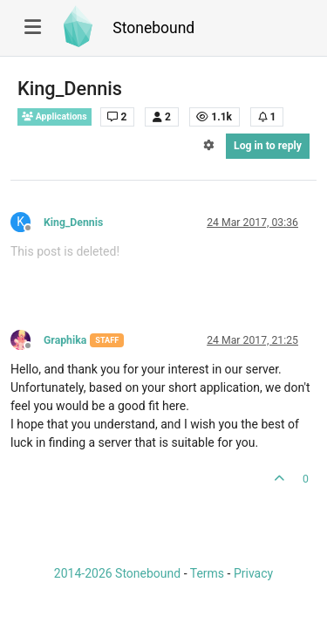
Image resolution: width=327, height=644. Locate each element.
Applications (54, 116)
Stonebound (153, 28)
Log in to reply (268, 146)
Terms (207, 573)
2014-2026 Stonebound (117, 573)
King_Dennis (73, 223)
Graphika (65, 340)
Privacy (253, 573)
